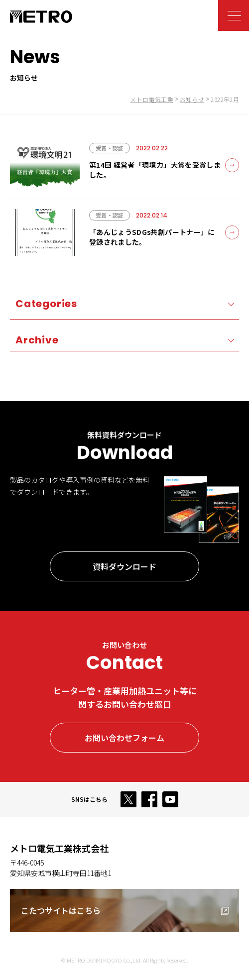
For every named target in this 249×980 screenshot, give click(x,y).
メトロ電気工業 (152, 99)
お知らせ (192, 99)
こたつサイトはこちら (61, 910)
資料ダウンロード (124, 566)
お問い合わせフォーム (124, 738)
